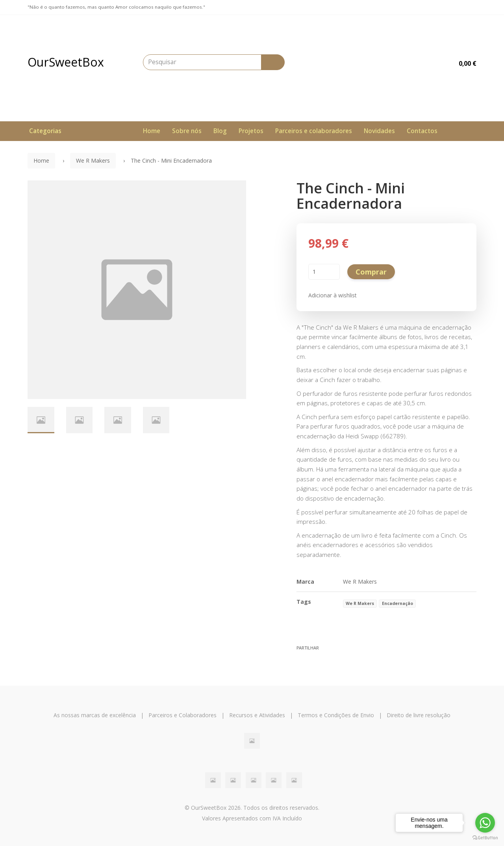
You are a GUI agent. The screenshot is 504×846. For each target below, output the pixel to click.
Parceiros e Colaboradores (183, 715)
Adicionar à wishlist (333, 295)
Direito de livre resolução (419, 715)
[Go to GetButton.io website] (485, 838)
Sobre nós (187, 131)
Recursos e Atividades (257, 715)
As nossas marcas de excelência (95, 715)
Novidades (379, 131)
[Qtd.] (324, 272)
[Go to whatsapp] (485, 823)
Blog (220, 131)
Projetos (251, 131)
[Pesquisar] (273, 62)
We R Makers (93, 160)
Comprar (371, 272)
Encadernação (397, 603)
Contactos (422, 131)
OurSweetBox (66, 62)
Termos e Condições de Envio (336, 715)
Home (152, 131)
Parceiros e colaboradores (314, 131)
